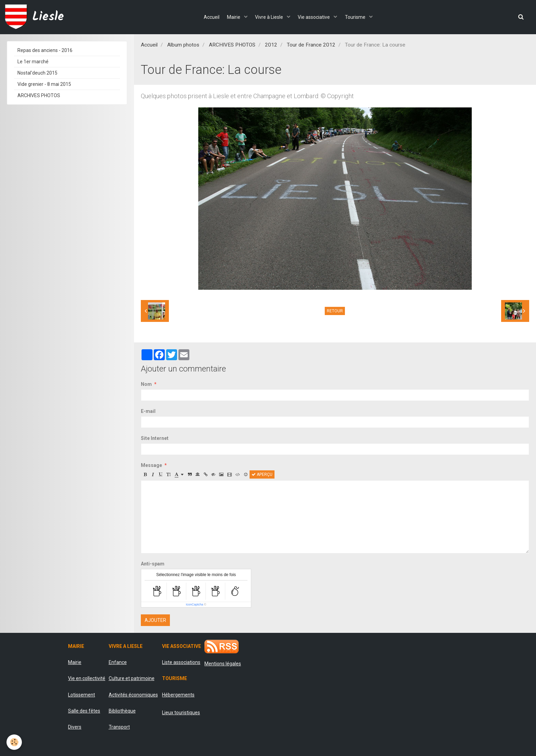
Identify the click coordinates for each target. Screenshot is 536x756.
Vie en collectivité (87, 678)
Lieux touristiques (181, 713)
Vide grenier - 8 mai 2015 (44, 84)
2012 (271, 45)
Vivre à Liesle (270, 17)
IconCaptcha (195, 604)
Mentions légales (223, 664)
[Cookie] (15, 742)
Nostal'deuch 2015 (37, 73)
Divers (75, 727)
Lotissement (82, 695)
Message (151, 465)
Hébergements (178, 695)
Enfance (118, 662)
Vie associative (317, 17)
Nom (146, 384)
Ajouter (155, 620)
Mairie (231, 17)
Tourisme (361, 17)
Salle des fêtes (84, 711)
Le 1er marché (33, 62)
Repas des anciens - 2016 (45, 50)
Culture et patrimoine (132, 678)
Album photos (183, 45)
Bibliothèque (122, 711)
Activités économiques (133, 695)
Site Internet (155, 438)
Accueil (206, 17)
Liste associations (181, 662)
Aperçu (262, 474)
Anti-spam (153, 564)
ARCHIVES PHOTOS (232, 45)
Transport (119, 727)
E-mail (148, 411)
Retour (335, 311)
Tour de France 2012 (311, 45)
